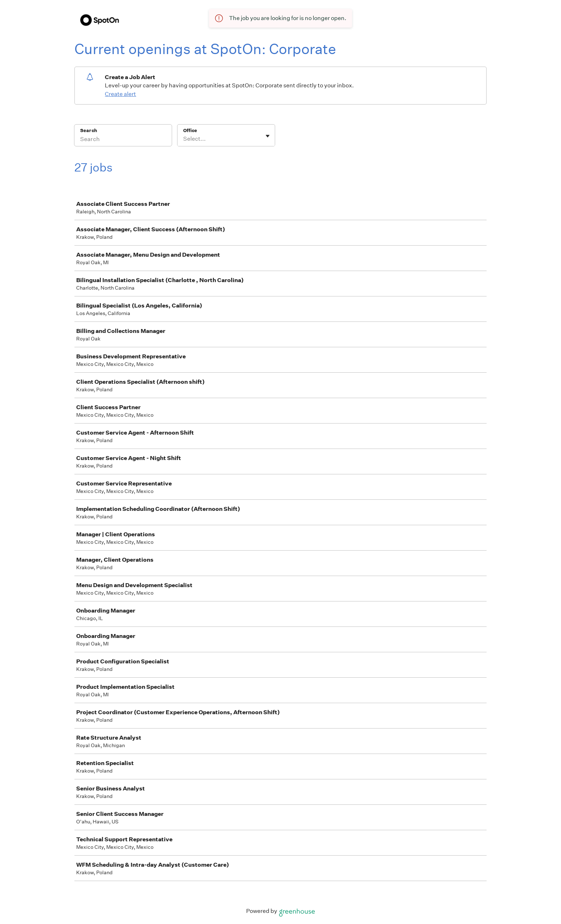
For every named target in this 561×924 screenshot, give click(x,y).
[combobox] (184, 139)
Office (190, 130)
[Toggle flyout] (268, 136)
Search (89, 130)
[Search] (123, 140)
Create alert (120, 94)
